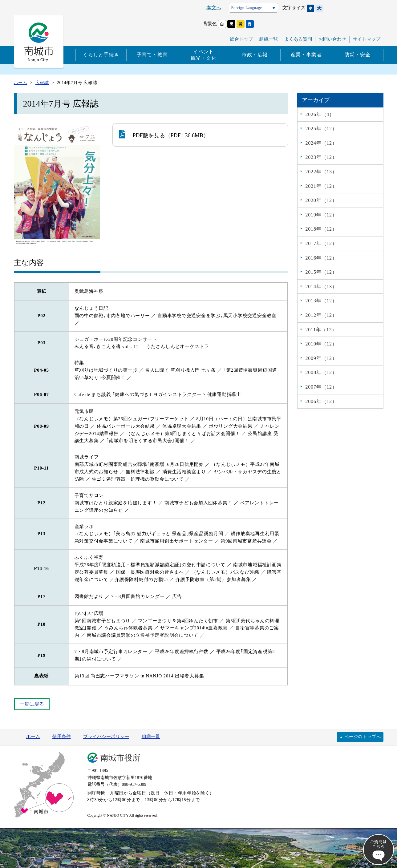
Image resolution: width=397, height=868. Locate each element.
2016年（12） (321, 258)
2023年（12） (321, 157)
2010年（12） (321, 344)
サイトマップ (367, 39)
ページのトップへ (363, 737)
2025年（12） (321, 129)
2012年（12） (321, 315)
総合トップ (241, 39)
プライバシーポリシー (106, 737)
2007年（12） (321, 387)
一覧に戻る (32, 704)
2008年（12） (321, 372)
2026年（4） (320, 114)
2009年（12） (321, 358)
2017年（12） (321, 243)
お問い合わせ (332, 39)
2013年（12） (321, 301)
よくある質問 (298, 39)
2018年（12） (321, 229)
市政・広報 (255, 55)
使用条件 (62, 737)
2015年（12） (321, 272)
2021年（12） (321, 186)
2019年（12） (321, 215)
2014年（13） (321, 287)
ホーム (33, 737)
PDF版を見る (142, 134)
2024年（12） (321, 143)
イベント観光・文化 (204, 55)
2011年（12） (321, 330)
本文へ (214, 8)
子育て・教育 (152, 55)
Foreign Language (247, 8)
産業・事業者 (306, 55)
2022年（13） (321, 172)
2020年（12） (321, 200)
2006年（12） (321, 401)
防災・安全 (358, 55)
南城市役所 (120, 758)
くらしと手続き (101, 55)
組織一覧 (269, 39)
